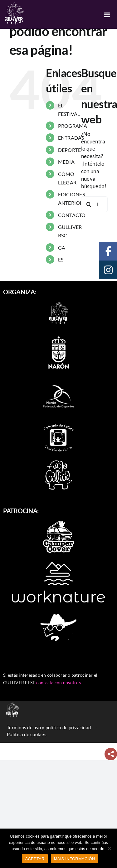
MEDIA (66, 162)
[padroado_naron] (59, 424)
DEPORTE (70, 150)
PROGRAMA (73, 126)
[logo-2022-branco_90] (59, 302)
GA (62, 248)
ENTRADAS (71, 138)
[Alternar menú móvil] (107, 15)
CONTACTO (72, 215)
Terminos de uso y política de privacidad (49, 727)
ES (61, 259)
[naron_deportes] (59, 381)
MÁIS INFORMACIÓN (75, 859)
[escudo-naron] (59, 337)
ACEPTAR (35, 859)
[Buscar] (89, 204)
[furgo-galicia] (59, 462)
